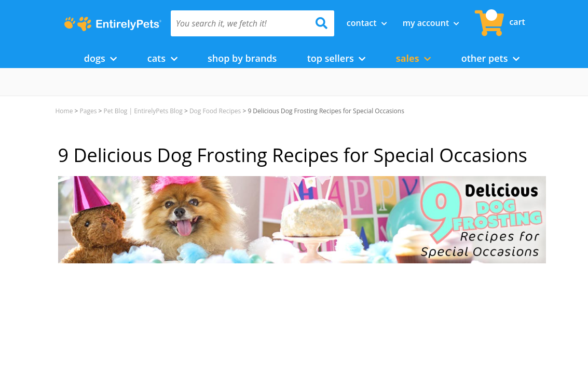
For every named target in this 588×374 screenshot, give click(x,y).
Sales (414, 58)
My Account (431, 23)
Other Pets (491, 58)
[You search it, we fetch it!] (240, 23)
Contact (367, 23)
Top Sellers (337, 58)
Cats (162, 58)
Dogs (101, 58)
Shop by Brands (242, 58)
